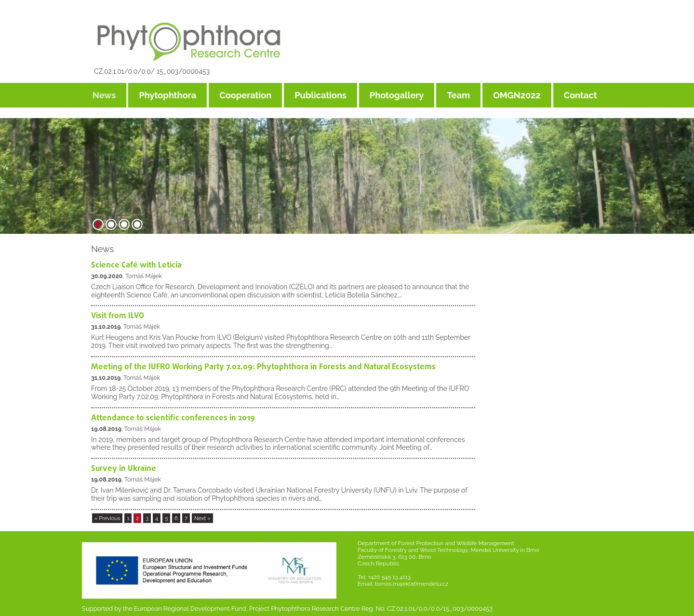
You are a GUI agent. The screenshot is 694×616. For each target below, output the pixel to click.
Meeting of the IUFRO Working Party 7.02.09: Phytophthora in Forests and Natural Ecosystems (263, 367)
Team (458, 95)
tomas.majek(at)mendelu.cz (412, 584)
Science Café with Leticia (136, 265)
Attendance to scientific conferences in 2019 (173, 418)
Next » (202, 518)
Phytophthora (167, 95)
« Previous (107, 518)
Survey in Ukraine (124, 469)
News (104, 95)
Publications (320, 95)
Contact (581, 95)
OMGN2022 (517, 95)
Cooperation (245, 95)
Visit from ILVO (118, 316)
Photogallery (397, 95)
